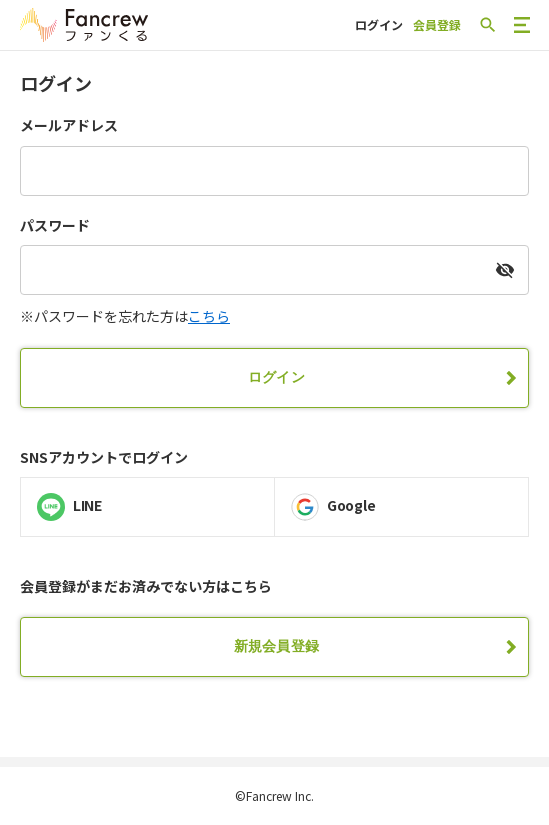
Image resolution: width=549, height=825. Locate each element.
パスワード (55, 225)
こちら (209, 316)
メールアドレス (69, 125)
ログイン (379, 24)
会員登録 (437, 24)
